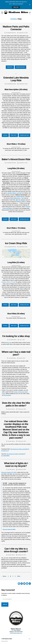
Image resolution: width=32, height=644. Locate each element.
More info (16, 7)
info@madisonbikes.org (16, 633)
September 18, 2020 (23, 33)
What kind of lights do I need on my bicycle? (16, 465)
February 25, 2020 (22, 409)
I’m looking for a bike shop (16, 336)
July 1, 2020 (22, 340)
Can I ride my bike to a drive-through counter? (16, 550)
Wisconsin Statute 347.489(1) (9, 472)
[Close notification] (30, 5)
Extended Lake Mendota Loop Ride (16, 79)
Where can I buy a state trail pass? (16, 353)
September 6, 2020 (23, 84)
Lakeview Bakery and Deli (14, 193)
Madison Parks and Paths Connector (16, 28)
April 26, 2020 (22, 358)
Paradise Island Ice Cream (9, 282)
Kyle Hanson (12, 409)
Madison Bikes (9, 639)
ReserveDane (7, 395)
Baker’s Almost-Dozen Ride (16, 159)
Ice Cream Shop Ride (16, 243)
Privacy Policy (5, 641)
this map (9, 343)
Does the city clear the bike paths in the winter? (16, 404)
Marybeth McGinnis (12, 33)
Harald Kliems (13, 340)
